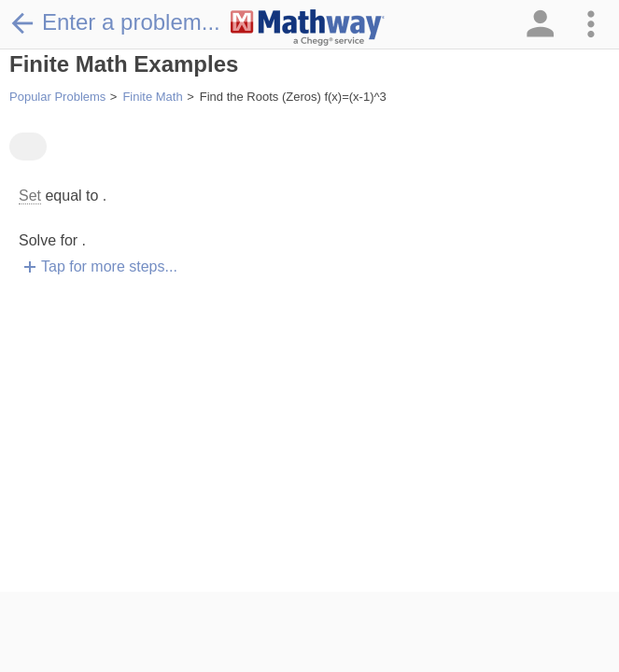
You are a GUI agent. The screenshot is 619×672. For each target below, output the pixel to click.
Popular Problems (57, 97)
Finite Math (152, 97)
